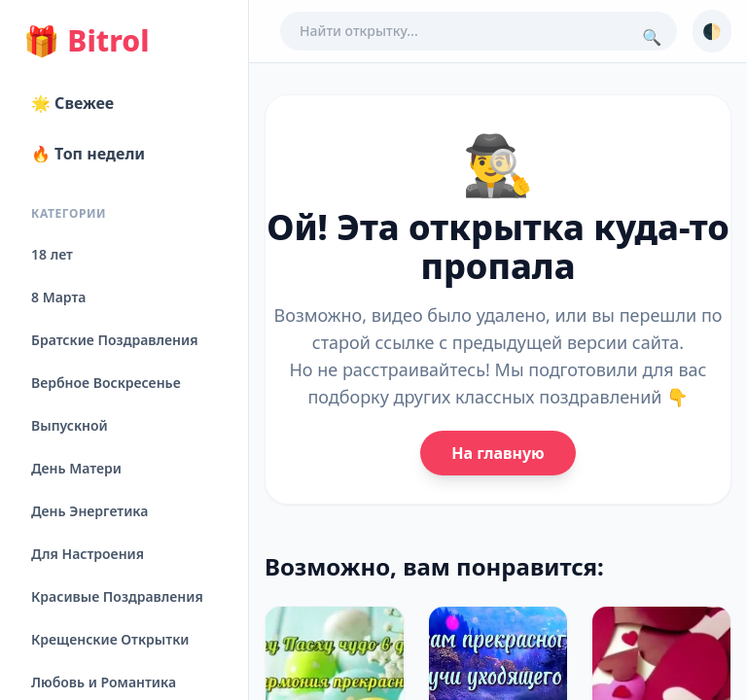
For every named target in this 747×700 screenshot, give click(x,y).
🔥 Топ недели (88, 154)
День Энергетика (89, 511)
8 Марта (58, 297)
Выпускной (70, 425)
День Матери (76, 468)
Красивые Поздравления (117, 596)
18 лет (52, 254)
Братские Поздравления (114, 340)
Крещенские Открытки (110, 639)
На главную (498, 453)
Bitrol (86, 41)
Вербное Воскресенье (106, 383)
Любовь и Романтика (104, 682)
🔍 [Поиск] (652, 37)
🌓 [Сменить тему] (712, 31)
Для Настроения (88, 554)
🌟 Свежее (72, 103)
